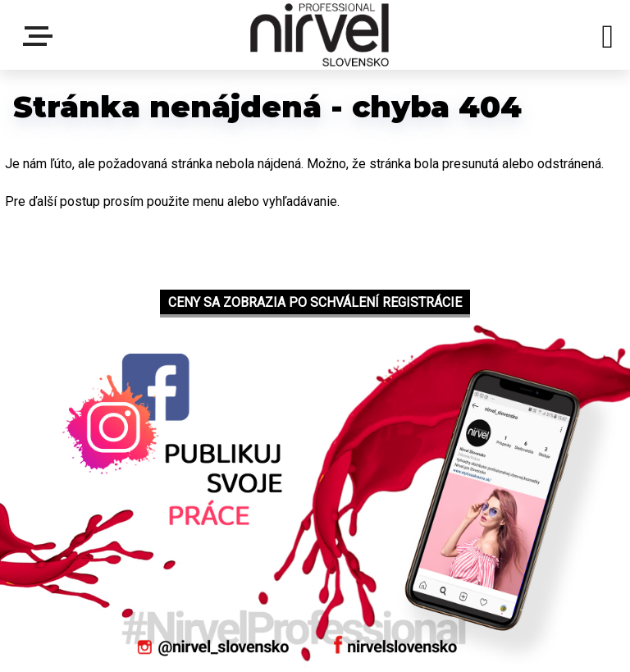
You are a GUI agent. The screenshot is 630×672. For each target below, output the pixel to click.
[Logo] (319, 35)
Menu (41, 36)
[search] (607, 39)
